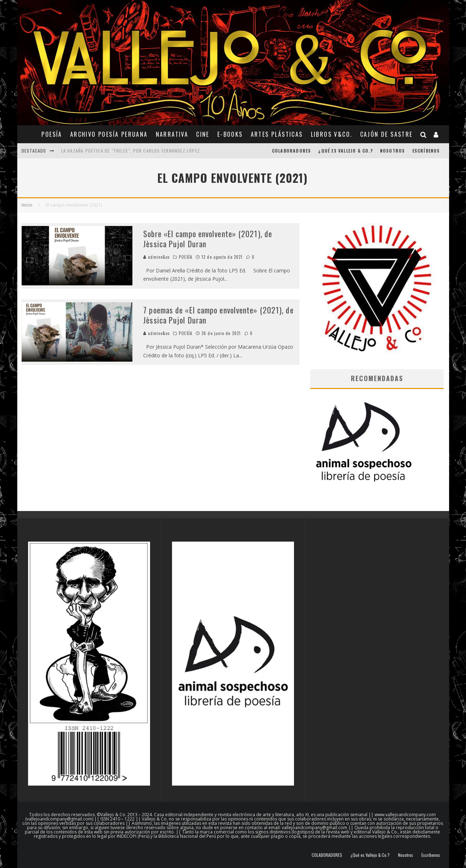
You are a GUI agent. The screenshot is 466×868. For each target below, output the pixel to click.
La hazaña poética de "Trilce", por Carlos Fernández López (130, 151)
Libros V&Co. (332, 134)
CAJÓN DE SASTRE (386, 134)
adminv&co (156, 257)
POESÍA (52, 134)
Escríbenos (426, 151)
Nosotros (393, 151)
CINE (203, 134)
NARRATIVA (172, 134)
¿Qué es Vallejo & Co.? (345, 151)
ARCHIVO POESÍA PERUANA (109, 134)
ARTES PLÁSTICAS (277, 134)
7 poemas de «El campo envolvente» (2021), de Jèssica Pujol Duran (218, 315)
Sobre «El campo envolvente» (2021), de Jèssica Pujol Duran (208, 239)
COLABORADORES (292, 151)
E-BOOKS (230, 134)
